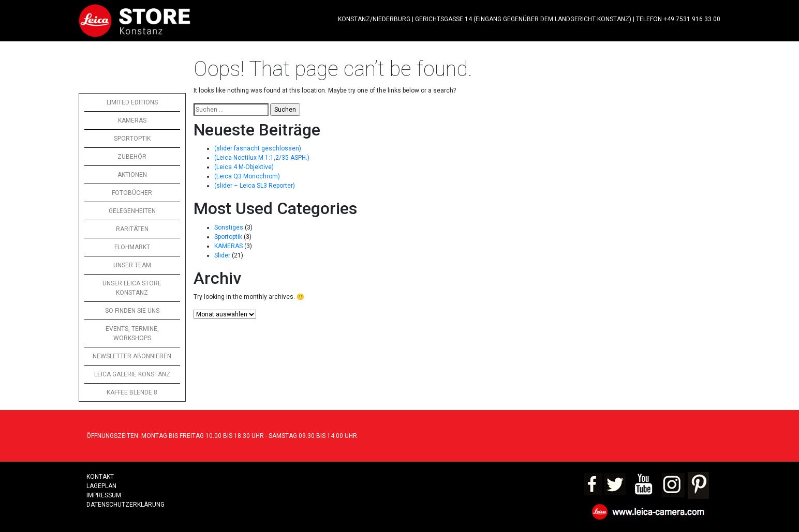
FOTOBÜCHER (132, 193)
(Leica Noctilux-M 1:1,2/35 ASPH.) (262, 158)
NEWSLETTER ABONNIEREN (132, 356)
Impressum (104, 495)
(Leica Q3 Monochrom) (247, 176)
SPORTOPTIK (132, 139)
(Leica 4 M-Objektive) (244, 167)
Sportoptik (228, 237)
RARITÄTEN (132, 229)
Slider (222, 255)
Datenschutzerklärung (125, 505)
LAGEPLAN (101, 486)
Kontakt (100, 477)
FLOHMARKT (132, 247)
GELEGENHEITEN (132, 211)
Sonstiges (229, 227)
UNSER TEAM (132, 265)
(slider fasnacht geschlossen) (258, 148)
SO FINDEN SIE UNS (132, 311)
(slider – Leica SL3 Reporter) (255, 186)
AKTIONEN (132, 175)
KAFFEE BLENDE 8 (132, 392)
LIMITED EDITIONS (132, 102)
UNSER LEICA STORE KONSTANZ (132, 288)
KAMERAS (132, 120)
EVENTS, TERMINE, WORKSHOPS (132, 333)
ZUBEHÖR (132, 157)
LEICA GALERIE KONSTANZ (132, 374)
